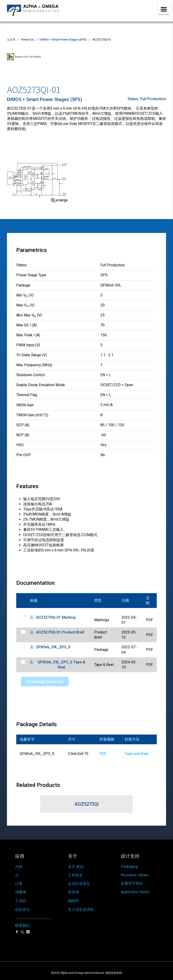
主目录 (11, 40)
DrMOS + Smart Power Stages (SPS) (63, 40)
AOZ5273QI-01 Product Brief (60, 632)
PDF (103, 754)
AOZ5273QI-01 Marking (56, 617)
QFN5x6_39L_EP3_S (53, 647)
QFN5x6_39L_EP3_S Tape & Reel (61, 665)
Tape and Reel (136, 754)
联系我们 (22, 915)
